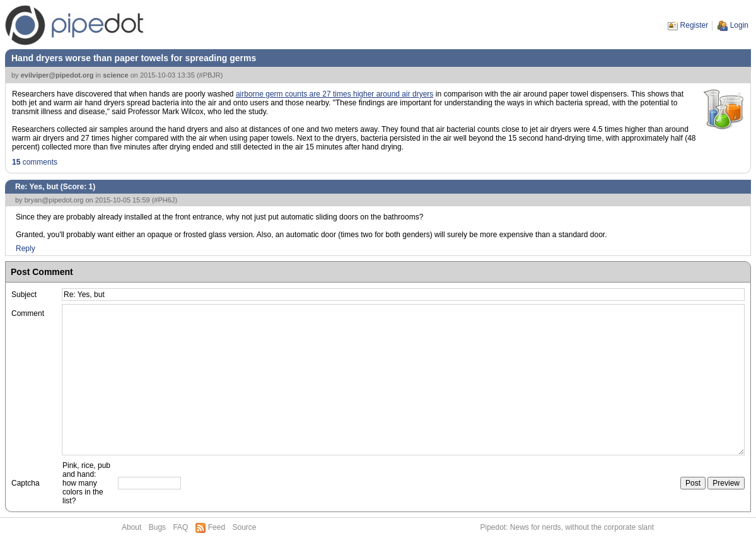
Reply (26, 249)
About (131, 527)
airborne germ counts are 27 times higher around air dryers (335, 94)
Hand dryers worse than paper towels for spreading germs (134, 58)
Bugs (157, 527)
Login (739, 25)
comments (35, 162)
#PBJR (210, 75)
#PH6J (164, 200)
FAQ (180, 527)
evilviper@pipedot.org (57, 75)
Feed (217, 527)
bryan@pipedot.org (54, 200)
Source (244, 527)
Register (695, 25)
